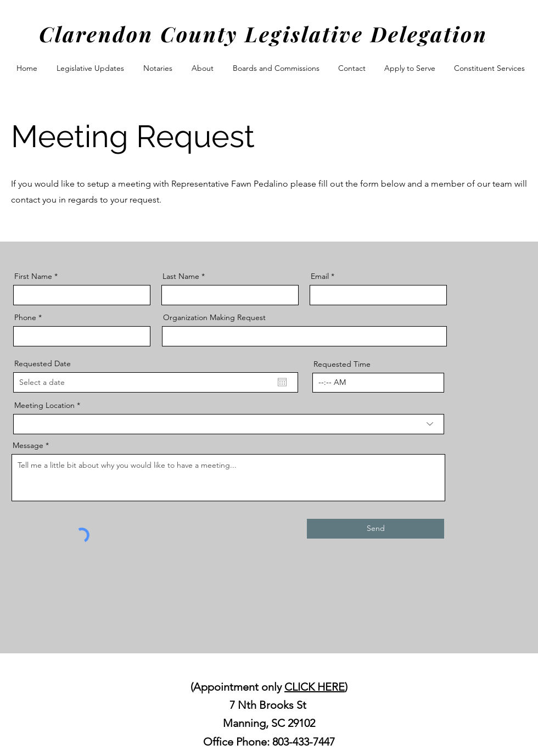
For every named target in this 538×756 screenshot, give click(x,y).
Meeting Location (44, 405)
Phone (25, 317)
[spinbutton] (378, 383)
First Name (33, 276)
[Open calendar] (282, 382)
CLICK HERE (315, 687)
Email (320, 276)
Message (28, 445)
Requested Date (43, 363)
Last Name (181, 276)
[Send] (376, 529)
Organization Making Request (214, 317)
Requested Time (342, 364)
